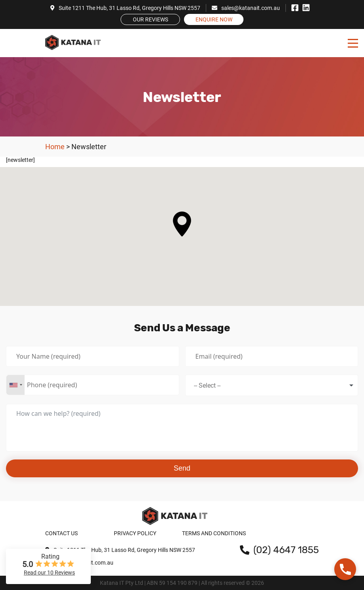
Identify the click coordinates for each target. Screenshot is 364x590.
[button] (182, 224)
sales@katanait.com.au (246, 8)
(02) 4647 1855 (279, 550)
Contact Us (61, 533)
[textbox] (213, 385)
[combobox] (15, 385)
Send (182, 468)
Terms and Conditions (214, 533)
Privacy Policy (135, 533)
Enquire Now (214, 19)
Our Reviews (150, 19)
